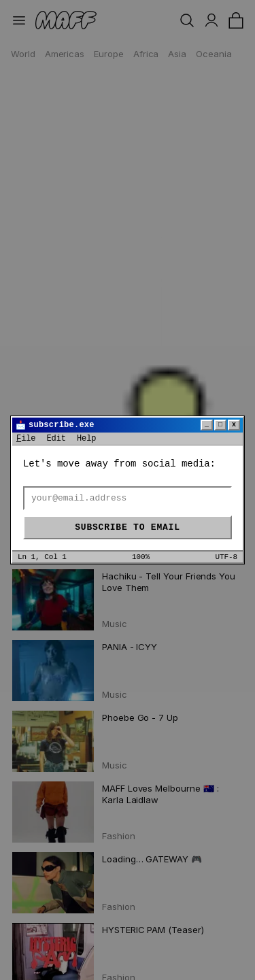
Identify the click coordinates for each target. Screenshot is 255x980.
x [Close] (234, 425)
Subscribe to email (127, 527)
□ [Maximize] (220, 425)
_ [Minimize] (207, 425)
